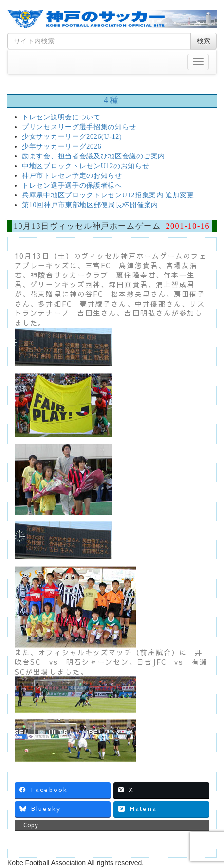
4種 (112, 100)
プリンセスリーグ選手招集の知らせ (79, 127)
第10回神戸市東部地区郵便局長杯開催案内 (90, 205)
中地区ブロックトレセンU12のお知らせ (85, 166)
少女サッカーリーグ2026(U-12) (72, 137)
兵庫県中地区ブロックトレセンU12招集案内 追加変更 (108, 195)
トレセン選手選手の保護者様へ (72, 185)
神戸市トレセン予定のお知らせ (72, 176)
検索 (204, 41)
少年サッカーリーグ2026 (62, 146)
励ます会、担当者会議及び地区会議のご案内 (93, 156)
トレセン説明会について (61, 117)
